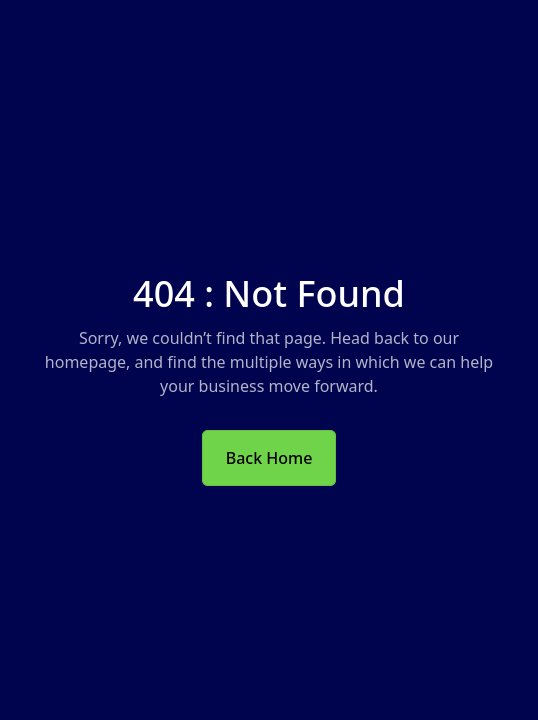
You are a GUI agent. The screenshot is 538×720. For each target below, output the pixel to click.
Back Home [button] (269, 458)
